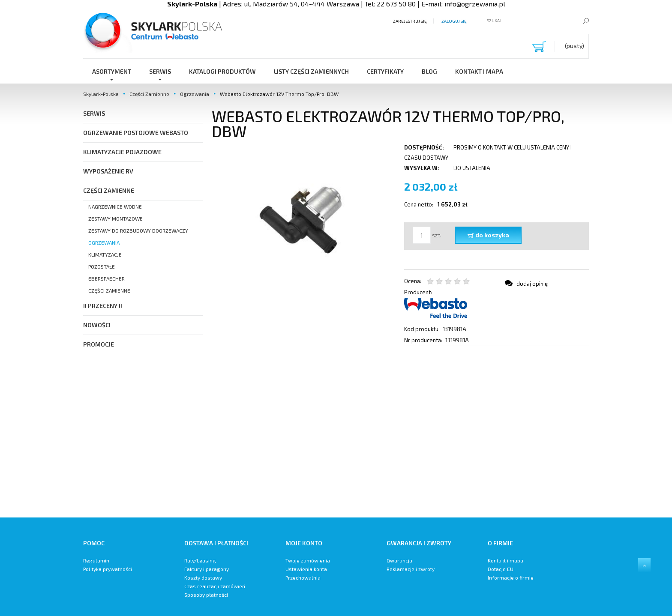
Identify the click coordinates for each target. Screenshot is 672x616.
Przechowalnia (303, 577)
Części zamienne (109, 290)
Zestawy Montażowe (115, 218)
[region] (400, 432)
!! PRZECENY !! (103, 306)
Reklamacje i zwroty (411, 569)
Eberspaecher (106, 278)
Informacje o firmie (511, 577)
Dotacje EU (501, 569)
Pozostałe (102, 266)
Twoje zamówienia (308, 560)
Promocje (99, 344)
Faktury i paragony (207, 569)
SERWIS (94, 113)
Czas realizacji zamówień (215, 586)
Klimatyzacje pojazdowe (122, 152)
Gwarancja (399, 560)
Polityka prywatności (108, 569)
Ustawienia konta (306, 569)
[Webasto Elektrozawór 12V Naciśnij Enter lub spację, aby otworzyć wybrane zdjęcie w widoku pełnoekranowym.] (304, 217)
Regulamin (96, 560)
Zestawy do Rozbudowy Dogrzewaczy (138, 230)
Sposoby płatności (206, 595)
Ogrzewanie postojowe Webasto (136, 133)
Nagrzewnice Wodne (115, 206)
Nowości (97, 325)
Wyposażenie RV (108, 171)
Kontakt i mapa (505, 560)
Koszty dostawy (203, 577)
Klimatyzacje (105, 254)
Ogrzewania (104, 242)
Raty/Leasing (200, 560)
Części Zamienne (109, 190)
